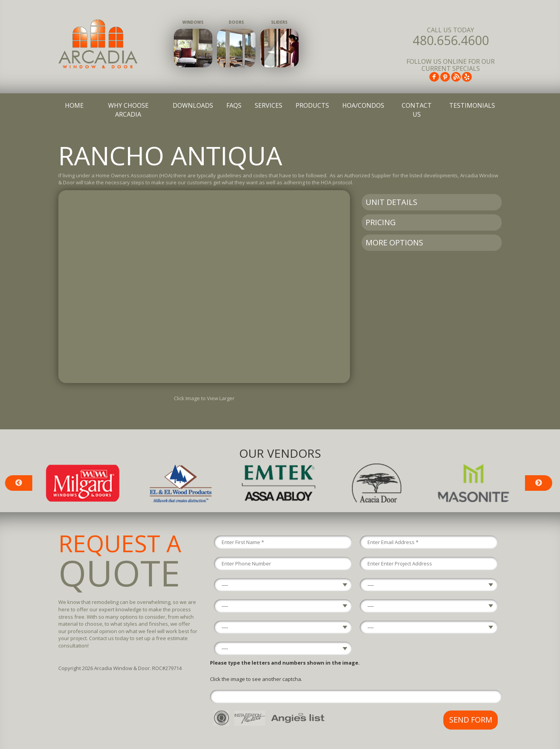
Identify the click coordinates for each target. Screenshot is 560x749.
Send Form (471, 720)
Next (539, 483)
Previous (19, 483)
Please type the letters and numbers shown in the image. (285, 663)
